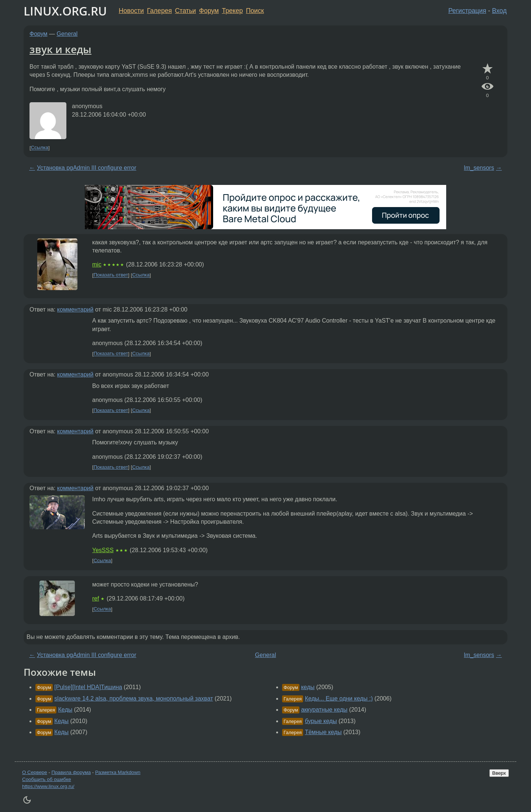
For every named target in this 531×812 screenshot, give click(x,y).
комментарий (75, 309)
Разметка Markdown (118, 772)
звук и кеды (60, 49)
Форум (209, 11)
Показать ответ (111, 275)
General (67, 34)
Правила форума (71, 772)
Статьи (185, 11)
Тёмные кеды (323, 732)
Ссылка (40, 148)
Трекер (232, 11)
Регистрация (467, 11)
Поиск (255, 11)
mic (97, 264)
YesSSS (103, 550)
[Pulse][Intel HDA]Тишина (88, 687)
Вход (499, 11)
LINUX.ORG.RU (65, 11)
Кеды (65, 710)
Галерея (159, 11)
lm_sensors (479, 168)
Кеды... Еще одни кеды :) (339, 699)
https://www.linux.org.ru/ (48, 786)
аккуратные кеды (324, 710)
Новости (131, 11)
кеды (308, 687)
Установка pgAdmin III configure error (87, 168)
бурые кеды (321, 721)
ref (96, 598)
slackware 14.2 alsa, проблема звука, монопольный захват (133, 699)
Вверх (499, 773)
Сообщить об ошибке (47, 779)
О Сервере (35, 772)
